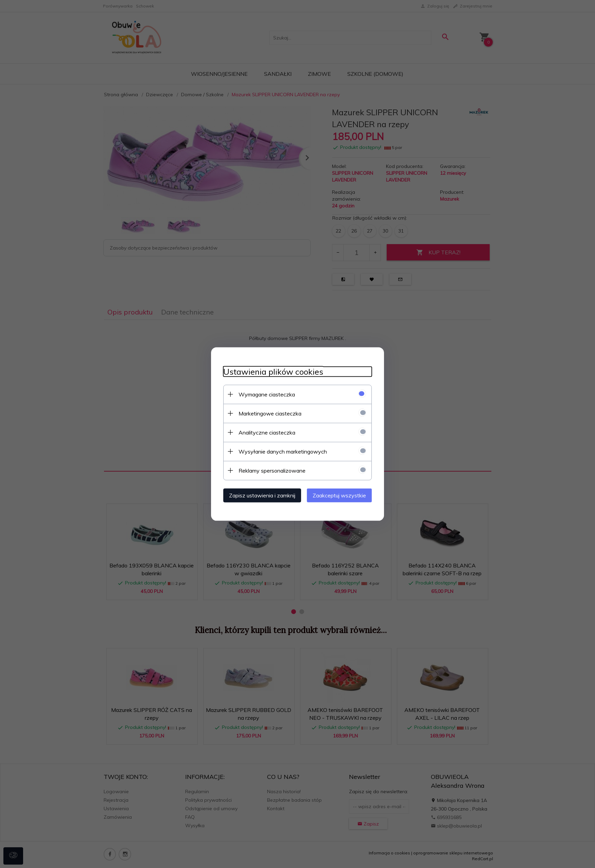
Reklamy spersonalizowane (268, 470)
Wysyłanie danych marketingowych (279, 451)
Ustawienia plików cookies (269, 371)
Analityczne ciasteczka (263, 432)
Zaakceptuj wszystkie (343, 495)
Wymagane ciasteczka (263, 394)
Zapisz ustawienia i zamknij (258, 495)
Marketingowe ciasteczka (266, 413)
